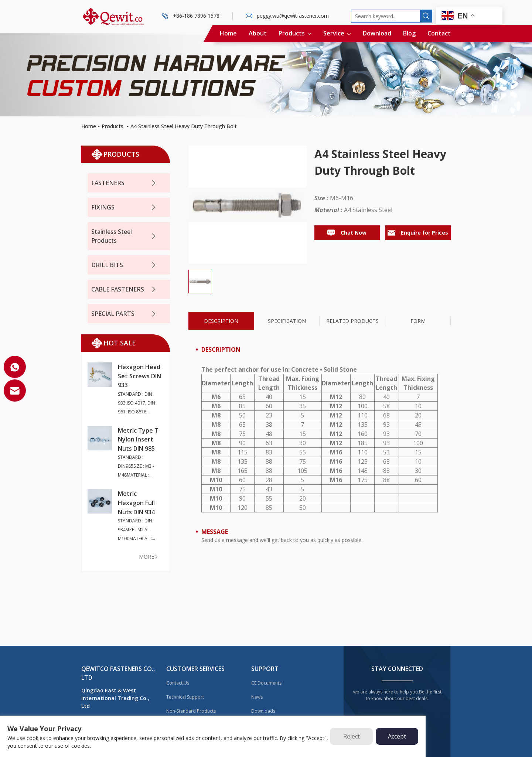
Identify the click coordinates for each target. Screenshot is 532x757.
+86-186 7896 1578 (196, 16)
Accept (397, 736)
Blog (409, 33)
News (257, 697)
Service (337, 33)
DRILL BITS (124, 265)
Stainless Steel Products (124, 236)
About (258, 33)
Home (228, 33)
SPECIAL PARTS (124, 314)
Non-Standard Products (191, 711)
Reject (352, 736)
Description (221, 321)
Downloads (263, 711)
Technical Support (185, 697)
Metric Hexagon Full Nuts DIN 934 (136, 503)
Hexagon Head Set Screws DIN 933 (139, 376)
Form (418, 321)
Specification (287, 321)
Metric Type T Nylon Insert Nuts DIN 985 (138, 439)
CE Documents (266, 683)
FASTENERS (124, 183)
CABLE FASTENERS (124, 289)
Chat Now (347, 233)
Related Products (352, 321)
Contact (439, 33)
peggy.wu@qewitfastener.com (293, 16)
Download (377, 33)
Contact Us (178, 683)
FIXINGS (124, 207)
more (149, 557)
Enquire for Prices (418, 233)
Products (295, 33)
